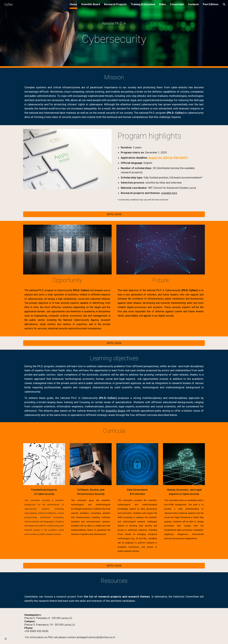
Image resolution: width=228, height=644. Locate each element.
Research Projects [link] (115, 4)
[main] (114, 23)
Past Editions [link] (211, 4)
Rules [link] (162, 4)
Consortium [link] (177, 4)
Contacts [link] (193, 4)
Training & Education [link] (143, 4)
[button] (224, 4)
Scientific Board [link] (91, 4)
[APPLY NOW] (114, 214)
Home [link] (73, 4)
